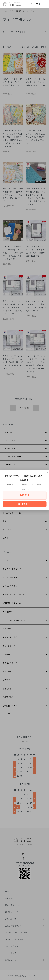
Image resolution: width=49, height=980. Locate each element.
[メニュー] (45, 4)
